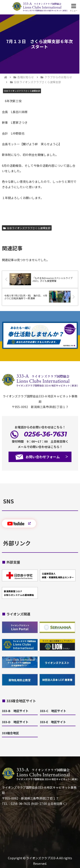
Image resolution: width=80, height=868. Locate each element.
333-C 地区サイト (53, 711)
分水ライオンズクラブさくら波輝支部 (27, 228)
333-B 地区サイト (15, 711)
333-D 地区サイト (15, 722)
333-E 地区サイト (53, 722)
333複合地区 (10, 733)
